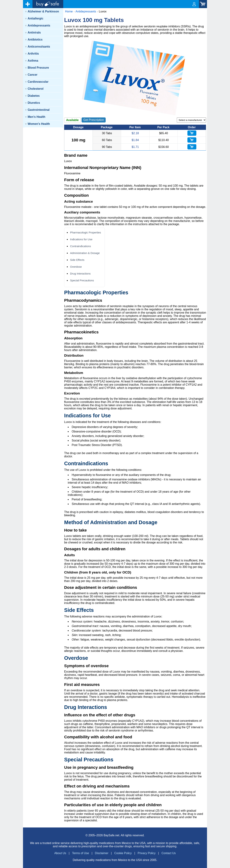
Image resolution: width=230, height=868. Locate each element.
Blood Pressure (38, 68)
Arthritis (33, 54)
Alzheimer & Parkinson (43, 11)
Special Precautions (82, 280)
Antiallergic (35, 18)
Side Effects (77, 260)
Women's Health (39, 124)
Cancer (33, 75)
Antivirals (34, 33)
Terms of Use (80, 853)
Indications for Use (81, 239)
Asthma (33, 61)
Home (69, 11)
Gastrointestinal (39, 110)
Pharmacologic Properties (86, 232)
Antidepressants (39, 25)
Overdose (76, 267)
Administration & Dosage (85, 253)
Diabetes (34, 96)
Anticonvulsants (39, 47)
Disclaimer (102, 853)
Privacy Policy (147, 853)
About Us (60, 853)
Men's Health (36, 117)
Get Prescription (94, 120)
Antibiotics (35, 40)
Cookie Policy (123, 853)
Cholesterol (36, 89)
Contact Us (169, 853)
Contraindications (80, 246)
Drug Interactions (80, 274)
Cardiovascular (38, 82)
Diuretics (34, 103)
